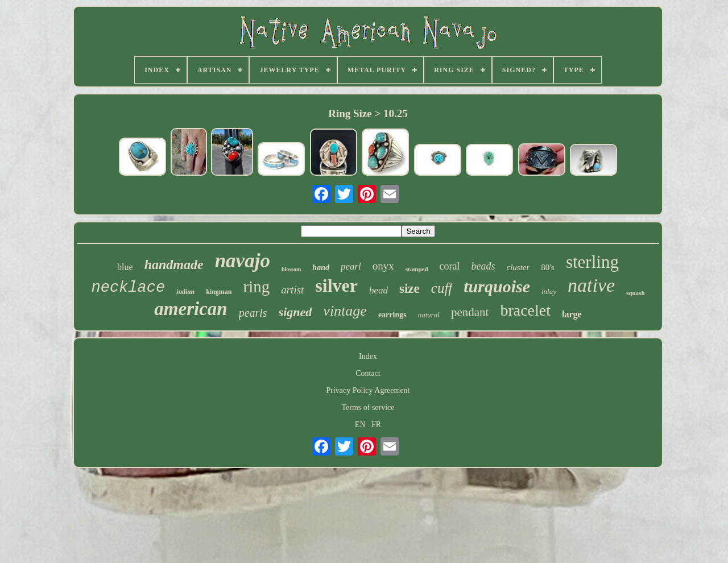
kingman (219, 292)
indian (185, 292)
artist (292, 290)
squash (635, 293)
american (191, 309)
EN (360, 425)
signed (295, 312)
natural (429, 315)
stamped (417, 269)
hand (321, 268)
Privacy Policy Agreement (368, 390)
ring (256, 287)
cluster (518, 267)
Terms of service (368, 407)
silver (336, 285)
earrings (392, 315)
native (591, 285)
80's (548, 267)
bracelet (525, 310)
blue (125, 267)
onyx (383, 266)
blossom (291, 269)
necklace (128, 288)
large (572, 314)
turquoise (497, 286)
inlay (549, 291)
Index (368, 356)
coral (450, 266)
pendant (470, 312)
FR (376, 425)
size (409, 289)
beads (483, 266)
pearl (351, 266)
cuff (442, 288)
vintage (345, 311)
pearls (253, 313)
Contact (368, 373)
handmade (174, 264)
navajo (243, 261)
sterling (592, 262)
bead (379, 290)
